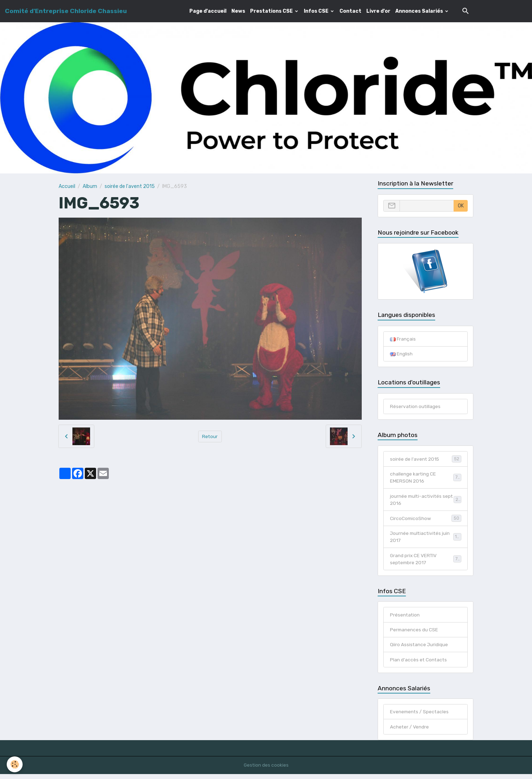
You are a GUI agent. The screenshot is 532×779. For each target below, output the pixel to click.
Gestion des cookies (266, 770)
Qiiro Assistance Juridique (419, 648)
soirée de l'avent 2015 (130, 186)
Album (90, 186)
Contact (350, 11)
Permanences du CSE (414, 633)
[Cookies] (15, 764)
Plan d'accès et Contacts (419, 664)
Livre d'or (378, 11)
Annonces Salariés (420, 11)
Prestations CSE (272, 11)
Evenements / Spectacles (420, 716)
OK (461, 206)
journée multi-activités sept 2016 (426, 501)
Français (403, 339)
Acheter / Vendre (410, 731)
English (401, 354)
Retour (210, 436)
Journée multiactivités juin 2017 (426, 539)
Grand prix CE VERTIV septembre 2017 (426, 562)
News (238, 11)
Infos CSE (317, 11)
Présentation (405, 618)
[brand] (66, 11)
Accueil (67, 186)
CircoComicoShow (426, 520)
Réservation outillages (416, 407)
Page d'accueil (208, 11)
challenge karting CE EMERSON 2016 (426, 479)
